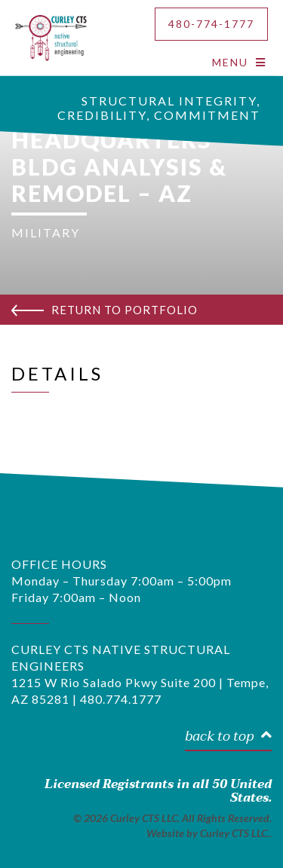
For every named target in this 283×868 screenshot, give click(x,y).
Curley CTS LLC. (235, 833)
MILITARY (46, 232)
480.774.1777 (121, 699)
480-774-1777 (211, 24)
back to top (228, 737)
